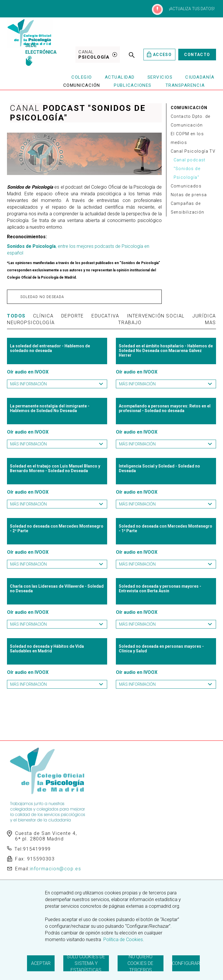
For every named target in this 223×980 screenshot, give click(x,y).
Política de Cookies (123, 940)
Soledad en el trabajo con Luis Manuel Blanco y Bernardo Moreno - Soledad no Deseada (55, 468)
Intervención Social (156, 316)
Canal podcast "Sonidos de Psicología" (190, 169)
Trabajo (130, 323)
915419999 (37, 849)
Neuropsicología (31, 323)
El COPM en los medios (187, 138)
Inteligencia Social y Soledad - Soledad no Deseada (159, 468)
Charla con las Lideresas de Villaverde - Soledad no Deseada (57, 589)
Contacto (197, 55)
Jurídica (204, 316)
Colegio (82, 77)
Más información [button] (57, 384)
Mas (211, 323)
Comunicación (82, 85)
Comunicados (186, 186)
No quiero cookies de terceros (140, 963)
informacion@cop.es (56, 869)
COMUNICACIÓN (189, 108)
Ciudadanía (200, 77)
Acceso (159, 54)
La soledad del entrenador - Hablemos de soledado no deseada (50, 348)
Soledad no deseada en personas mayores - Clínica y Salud (161, 649)
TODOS (16, 316)
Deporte (73, 316)
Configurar (186, 963)
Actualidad (120, 77)
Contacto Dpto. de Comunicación (191, 121)
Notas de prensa (189, 195)
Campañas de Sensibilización (188, 208)
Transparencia (185, 85)
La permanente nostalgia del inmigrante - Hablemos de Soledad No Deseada (50, 408)
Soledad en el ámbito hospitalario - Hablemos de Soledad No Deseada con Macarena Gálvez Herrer (166, 351)
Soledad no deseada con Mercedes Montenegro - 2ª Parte (57, 528)
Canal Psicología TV (193, 151)
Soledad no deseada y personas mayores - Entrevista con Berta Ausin (160, 589)
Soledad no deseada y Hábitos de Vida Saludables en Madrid (47, 649)
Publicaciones (133, 85)
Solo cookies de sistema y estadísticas (86, 963)
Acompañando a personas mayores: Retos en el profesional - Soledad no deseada (165, 408)
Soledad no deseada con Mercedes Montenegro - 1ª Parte (166, 528)
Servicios (160, 77)
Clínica (43, 316)
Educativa (105, 316)
